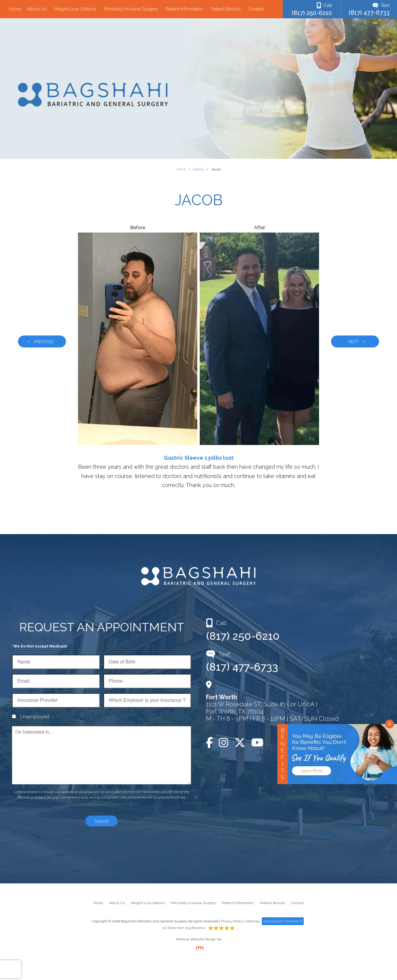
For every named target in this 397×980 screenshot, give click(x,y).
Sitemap (252, 921)
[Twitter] (240, 743)
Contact (256, 9)
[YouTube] (257, 743)
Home (15, 9)
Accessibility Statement (283, 921)
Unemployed (35, 717)
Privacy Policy (232, 921)
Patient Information (185, 9)
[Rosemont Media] (198, 948)
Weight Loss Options (75, 9)
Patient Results (226, 9)
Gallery (198, 169)
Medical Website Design (196, 939)
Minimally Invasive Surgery (131, 9)
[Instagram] (224, 743)
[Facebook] (211, 743)
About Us (37, 9)
